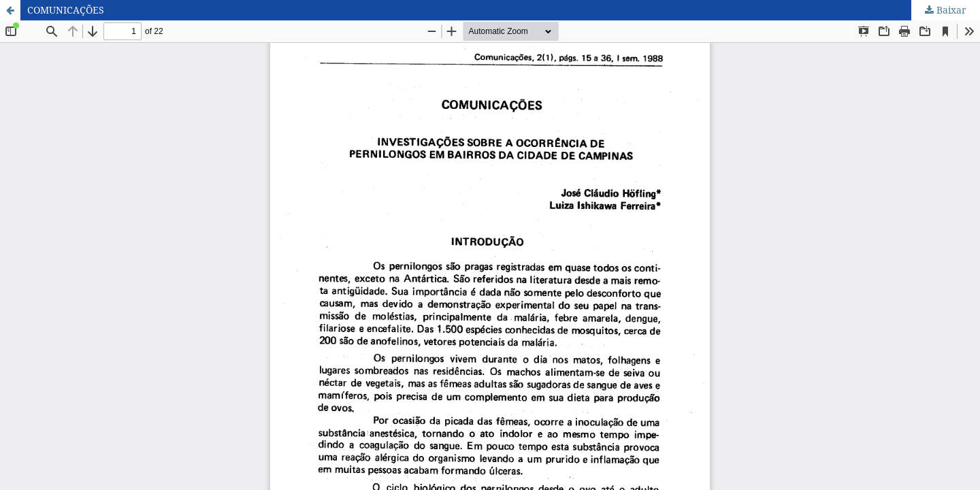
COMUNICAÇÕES (66, 10)
